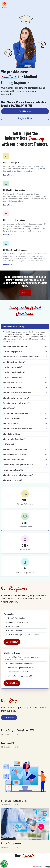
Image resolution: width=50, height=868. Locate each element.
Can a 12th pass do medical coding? (14, 362)
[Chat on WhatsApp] (4, 863)
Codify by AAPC (7, 743)
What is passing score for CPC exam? (14, 454)
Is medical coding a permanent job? (14, 377)
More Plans (9, 718)
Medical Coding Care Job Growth (14, 801)
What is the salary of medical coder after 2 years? (19, 429)
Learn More (9, 175)
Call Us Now (25, 111)
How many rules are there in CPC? (13, 470)
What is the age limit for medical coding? (16, 398)
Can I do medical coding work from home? (16, 413)
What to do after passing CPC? (12, 480)
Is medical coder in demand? (12, 418)
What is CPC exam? (9, 408)
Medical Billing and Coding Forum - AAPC (18, 730)
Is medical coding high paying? (12, 367)
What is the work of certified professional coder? (18, 475)
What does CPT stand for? (11, 424)
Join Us (25, 293)
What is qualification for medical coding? (16, 346)
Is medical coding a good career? (13, 352)
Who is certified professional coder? (14, 439)
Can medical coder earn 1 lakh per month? (16, 403)
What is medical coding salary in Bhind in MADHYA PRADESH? (22, 357)
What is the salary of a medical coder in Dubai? (18, 393)
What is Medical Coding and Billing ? (14, 327)
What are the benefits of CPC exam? (14, 460)
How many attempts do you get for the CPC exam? (18, 465)
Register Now (25, 118)
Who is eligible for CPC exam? (12, 434)
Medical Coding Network (11, 843)
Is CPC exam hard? (9, 444)
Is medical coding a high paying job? (14, 372)
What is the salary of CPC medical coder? (16, 449)
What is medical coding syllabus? (13, 382)
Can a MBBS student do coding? (13, 388)
